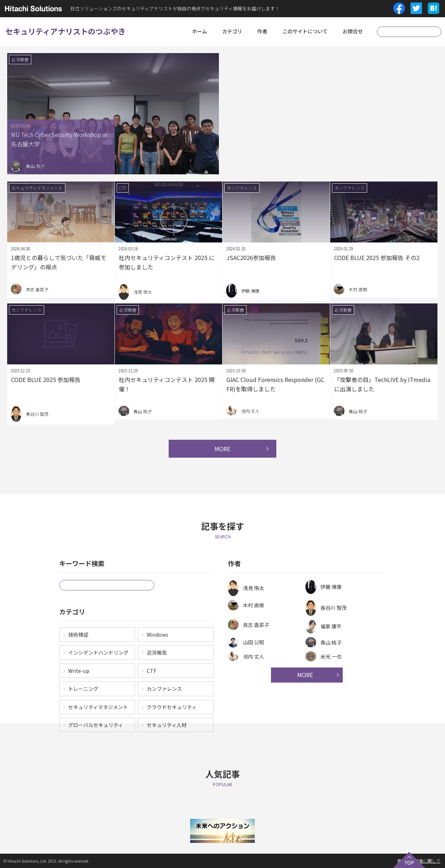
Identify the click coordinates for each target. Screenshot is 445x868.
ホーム (200, 31)
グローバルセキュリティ (96, 725)
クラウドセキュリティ (172, 707)
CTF (152, 671)
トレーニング (83, 689)
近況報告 (157, 652)
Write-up (79, 671)
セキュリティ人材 (167, 725)
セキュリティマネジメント (98, 707)
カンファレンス (164, 689)
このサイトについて (305, 31)
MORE (222, 449)
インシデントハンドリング (98, 652)
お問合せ (353, 31)
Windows (158, 635)
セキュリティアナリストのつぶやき (65, 31)
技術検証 (78, 635)
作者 (262, 31)
